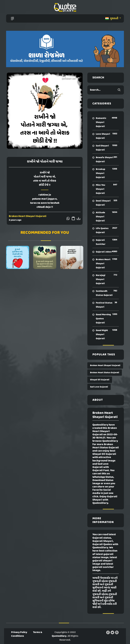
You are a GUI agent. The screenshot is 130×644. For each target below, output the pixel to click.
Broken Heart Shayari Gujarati (28, 216)
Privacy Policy (19, 632)
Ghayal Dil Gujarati (100, 380)
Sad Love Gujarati (99, 387)
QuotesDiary (59, 636)
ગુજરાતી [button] (112, 19)
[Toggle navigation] (12, 19)
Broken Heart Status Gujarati (105, 373)
